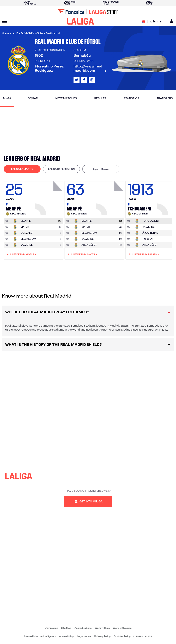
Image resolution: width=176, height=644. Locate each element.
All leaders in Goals (22, 255)
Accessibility (66, 636)
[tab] (22, 169)
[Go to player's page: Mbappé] (49, 197)
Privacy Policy (102, 636)
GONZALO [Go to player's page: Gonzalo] (27, 233)
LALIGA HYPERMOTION (61, 169)
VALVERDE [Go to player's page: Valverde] (27, 245)
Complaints (51, 628)
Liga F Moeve (101, 169)
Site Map (66, 628)
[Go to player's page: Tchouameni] (151, 221)
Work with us (102, 628)
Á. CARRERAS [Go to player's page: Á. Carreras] (150, 233)
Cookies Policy (122, 636)
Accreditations (83, 628)
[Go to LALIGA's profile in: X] (77, 80)
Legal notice (84, 636)
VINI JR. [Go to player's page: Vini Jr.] (25, 227)
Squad (33, 98)
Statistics (131, 98)
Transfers (165, 98)
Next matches (66, 98)
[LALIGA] (80, 21)
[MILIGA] (170, 21)
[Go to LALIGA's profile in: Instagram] (92, 80)
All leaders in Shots (83, 255)
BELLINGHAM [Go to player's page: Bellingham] (28, 239)
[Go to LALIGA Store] (88, 11)
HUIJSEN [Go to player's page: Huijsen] (148, 239)
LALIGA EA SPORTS (22, 169)
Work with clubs (122, 628)
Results (100, 98)
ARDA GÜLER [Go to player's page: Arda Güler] (89, 245)
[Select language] (153, 22)
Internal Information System (40, 636)
